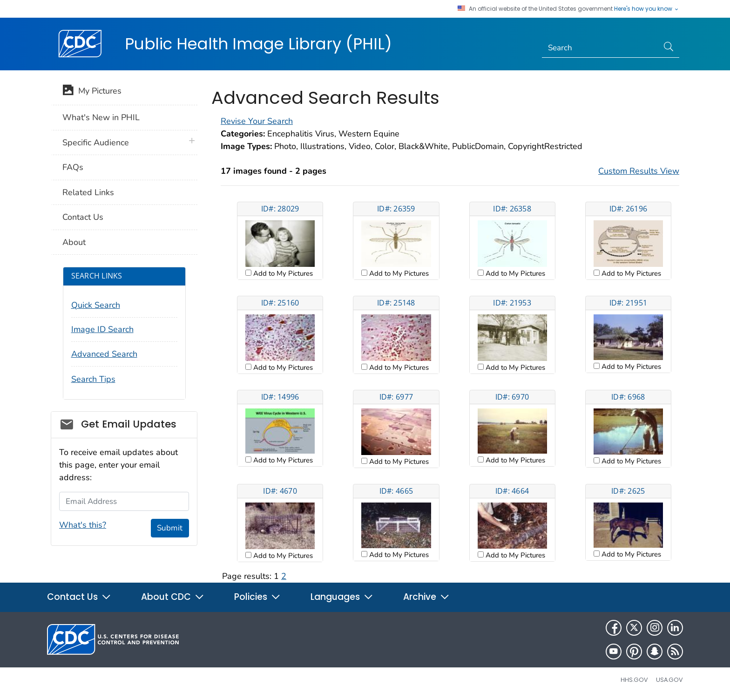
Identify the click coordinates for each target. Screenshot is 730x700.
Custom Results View (639, 171)
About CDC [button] (173, 597)
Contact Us (83, 217)
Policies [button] (257, 597)
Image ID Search (102, 329)
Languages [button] (342, 597)
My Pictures (92, 92)
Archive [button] (426, 597)
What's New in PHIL (101, 117)
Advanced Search (104, 354)
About (74, 242)
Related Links (88, 192)
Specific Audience (96, 143)
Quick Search (96, 305)
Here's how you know (647, 9)
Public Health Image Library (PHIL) (258, 44)
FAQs (73, 167)
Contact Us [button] (79, 597)
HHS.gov (634, 680)
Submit (170, 528)
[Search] (600, 48)
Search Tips (93, 379)
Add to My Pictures (282, 273)
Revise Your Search (257, 121)
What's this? (83, 525)
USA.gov (669, 680)
